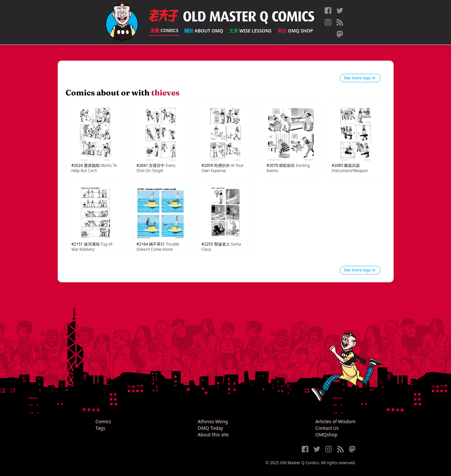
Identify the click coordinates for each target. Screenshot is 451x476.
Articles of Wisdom (336, 421)
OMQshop (327, 435)
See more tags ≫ (360, 78)
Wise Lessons (250, 31)
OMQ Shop (295, 31)
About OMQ (204, 31)
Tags (100, 428)
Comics (164, 30)
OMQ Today (210, 428)
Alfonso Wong (213, 421)
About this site (213, 435)
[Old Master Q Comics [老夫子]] (122, 22)
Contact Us (327, 428)
